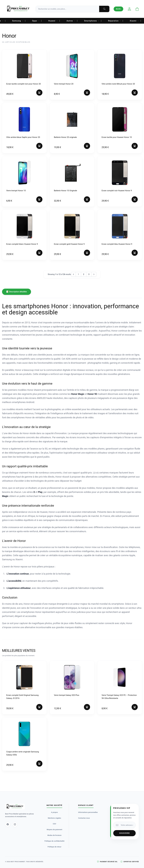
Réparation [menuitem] (115, 21)
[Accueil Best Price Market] (18, 9)
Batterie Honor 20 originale (65, 137)
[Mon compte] (129, 9)
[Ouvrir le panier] (137, 9)
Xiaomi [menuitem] (134, 21)
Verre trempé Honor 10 (16, 191)
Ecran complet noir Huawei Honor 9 (117, 191)
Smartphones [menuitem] (92, 21)
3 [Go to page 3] (89, 274)
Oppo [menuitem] (36, 21)
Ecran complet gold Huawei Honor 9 (69, 244)
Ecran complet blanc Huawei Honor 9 (22, 244)
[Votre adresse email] (127, 825)
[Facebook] (8, 824)
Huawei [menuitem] (53, 21)
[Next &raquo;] (94, 274)
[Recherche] (73, 9)
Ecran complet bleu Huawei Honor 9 (117, 244)
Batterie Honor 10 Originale (65, 191)
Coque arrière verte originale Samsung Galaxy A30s (23, 753)
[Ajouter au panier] (39, 93)
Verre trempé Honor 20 (64, 84)
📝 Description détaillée (17, 292)
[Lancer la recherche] (104, 9)
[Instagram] (15, 824)
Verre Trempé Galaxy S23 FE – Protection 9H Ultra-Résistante (119, 697)
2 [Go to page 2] (84, 274)
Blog (118, 9)
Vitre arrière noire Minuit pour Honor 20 (118, 84)
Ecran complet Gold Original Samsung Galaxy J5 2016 (22, 697)
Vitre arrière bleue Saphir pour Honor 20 (23, 137)
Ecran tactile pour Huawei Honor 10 (117, 137)
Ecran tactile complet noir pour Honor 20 (24, 84)
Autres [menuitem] (71, 21)
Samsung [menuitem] (18, 21)
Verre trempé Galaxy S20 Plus (67, 695)
